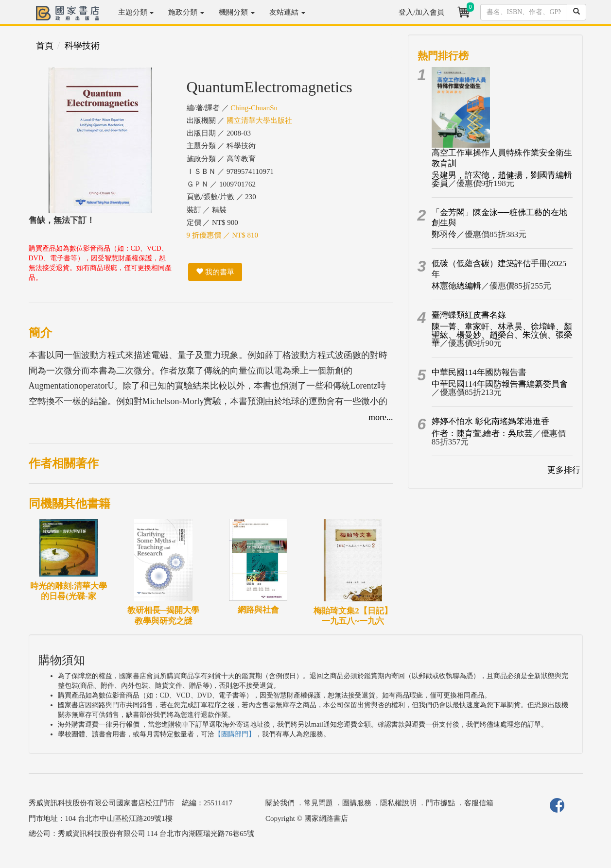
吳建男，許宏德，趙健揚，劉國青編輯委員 (502, 179)
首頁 (45, 46)
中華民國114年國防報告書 (479, 372)
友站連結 (287, 12)
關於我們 (280, 803)
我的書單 (215, 272)
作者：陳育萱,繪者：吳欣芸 (482, 434)
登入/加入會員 (421, 12)
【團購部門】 (235, 734)
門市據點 (440, 803)
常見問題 (318, 803)
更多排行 (564, 470)
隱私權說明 (398, 803)
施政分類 (186, 12)
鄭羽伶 (444, 234)
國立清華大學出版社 (259, 120)
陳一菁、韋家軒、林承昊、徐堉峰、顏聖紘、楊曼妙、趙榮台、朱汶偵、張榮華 (502, 335)
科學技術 (82, 46)
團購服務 (357, 803)
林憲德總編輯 (456, 286)
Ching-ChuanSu (254, 108)
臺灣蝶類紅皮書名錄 (469, 315)
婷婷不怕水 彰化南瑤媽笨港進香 (490, 421)
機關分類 (237, 12)
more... (381, 417)
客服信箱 (479, 803)
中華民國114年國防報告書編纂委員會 (500, 384)
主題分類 (136, 12)
